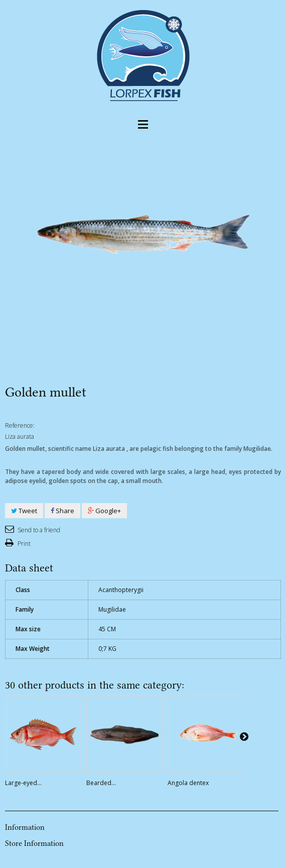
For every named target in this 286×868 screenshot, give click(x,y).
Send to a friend (38, 530)
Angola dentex (188, 783)
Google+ (104, 511)
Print (23, 544)
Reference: (20, 425)
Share (62, 511)
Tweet (24, 511)
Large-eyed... (23, 783)
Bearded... (101, 783)
